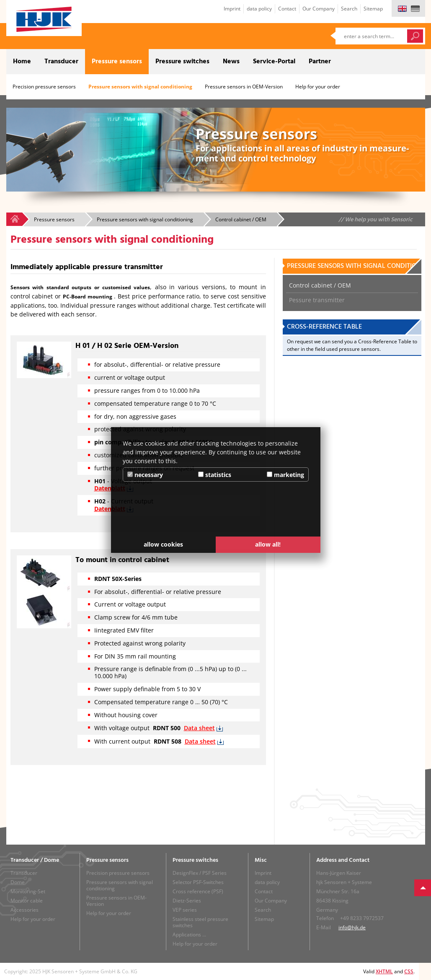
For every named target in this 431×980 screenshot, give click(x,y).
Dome (18, 882)
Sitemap (373, 9)
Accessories (25, 910)
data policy (259, 9)
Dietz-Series (187, 901)
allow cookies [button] (163, 544)
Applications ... (189, 935)
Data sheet (199, 728)
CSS (409, 971)
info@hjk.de (352, 927)
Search (349, 9)
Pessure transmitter (317, 300)
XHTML (384, 971)
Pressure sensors (117, 62)
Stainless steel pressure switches (200, 922)
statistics (215, 475)
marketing (285, 475)
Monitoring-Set (28, 891)
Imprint (232, 9)
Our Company (319, 9)
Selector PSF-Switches (198, 882)
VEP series (185, 910)
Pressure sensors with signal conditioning (140, 87)
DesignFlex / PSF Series (200, 873)
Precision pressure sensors (44, 87)
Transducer (61, 62)
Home (22, 62)
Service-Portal (274, 62)
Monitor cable (27, 901)
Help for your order (318, 87)
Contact (287, 9)
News (231, 62)
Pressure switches (182, 62)
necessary (145, 475)
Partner (320, 62)
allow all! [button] (268, 544)
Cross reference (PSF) (198, 891)
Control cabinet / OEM (320, 285)
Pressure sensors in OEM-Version (244, 87)
